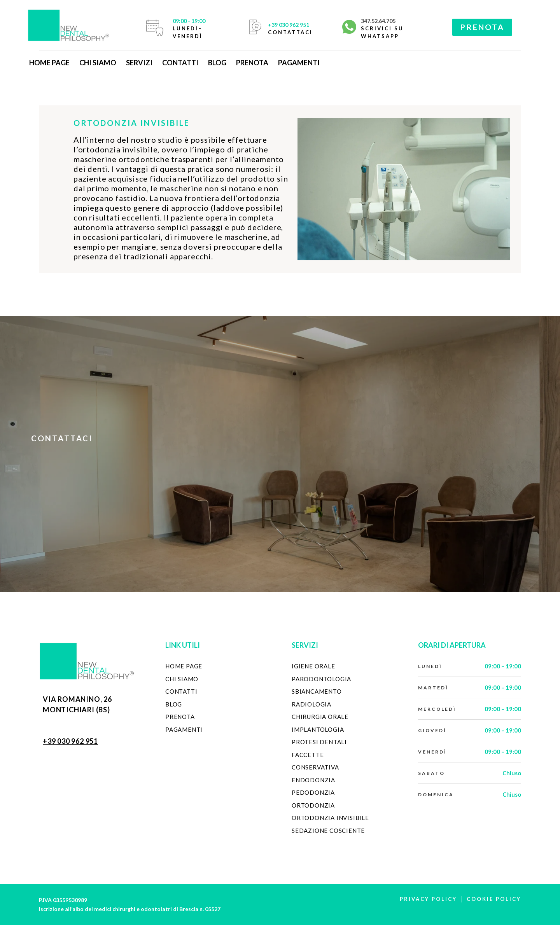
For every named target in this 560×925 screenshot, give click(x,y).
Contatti (180, 63)
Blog (217, 63)
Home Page (49, 63)
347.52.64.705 (378, 21)
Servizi (139, 63)
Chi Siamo (98, 63)
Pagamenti (299, 63)
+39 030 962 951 (289, 25)
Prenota (252, 63)
